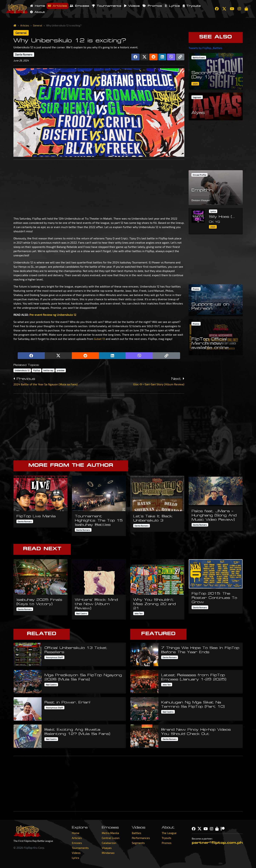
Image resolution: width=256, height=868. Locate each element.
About (38, 12)
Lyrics (172, 6)
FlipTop (37, 370)
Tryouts (192, 6)
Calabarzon (109, 843)
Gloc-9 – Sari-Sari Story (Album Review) (159, 384)
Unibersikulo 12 (22, 370)
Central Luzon (111, 838)
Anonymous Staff (54, 657)
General (38, 25)
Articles (57, 6)
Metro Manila (110, 833)
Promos (152, 6)
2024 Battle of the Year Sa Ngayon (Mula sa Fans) (46, 384)
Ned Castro (81, 613)
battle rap (48, 370)
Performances (141, 838)
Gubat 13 (99, 339)
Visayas (107, 848)
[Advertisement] (99, 187)
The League (169, 833)
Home (38, 6)
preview (61, 370)
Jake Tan (139, 613)
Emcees (80, 6)
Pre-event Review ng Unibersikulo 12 (53, 315)
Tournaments (107, 6)
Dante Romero (24, 54)
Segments (138, 843)
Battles (136, 833)
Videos (132, 6)
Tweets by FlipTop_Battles (205, 48)
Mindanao (108, 853)
